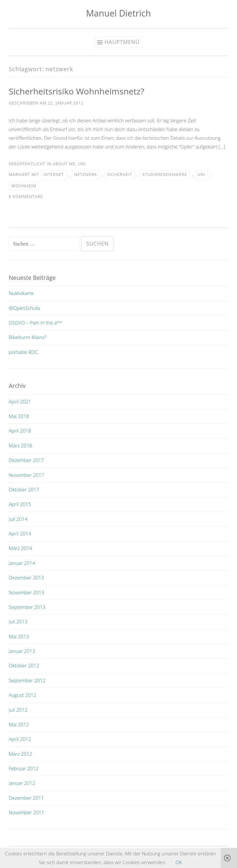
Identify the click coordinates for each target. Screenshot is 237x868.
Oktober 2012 (24, 665)
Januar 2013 (22, 651)
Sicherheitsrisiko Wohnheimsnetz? (77, 91)
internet (53, 175)
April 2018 (20, 431)
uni (82, 164)
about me (64, 164)
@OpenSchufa (24, 308)
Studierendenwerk (165, 175)
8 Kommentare (26, 197)
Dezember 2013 (26, 577)
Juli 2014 (18, 519)
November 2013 (26, 592)
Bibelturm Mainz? (28, 337)
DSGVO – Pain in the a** (36, 323)
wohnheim (24, 186)
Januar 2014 (22, 563)
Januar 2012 (22, 783)
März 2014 (20, 548)
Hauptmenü (122, 42)
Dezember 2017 (26, 460)
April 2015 (20, 504)
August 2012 (23, 695)
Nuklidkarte (21, 293)
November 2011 (26, 812)
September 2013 (27, 607)
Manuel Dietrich (119, 13)
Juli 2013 (18, 621)
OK (179, 862)
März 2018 (20, 445)
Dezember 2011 (26, 798)
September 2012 (27, 680)
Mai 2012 (19, 724)
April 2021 (20, 401)
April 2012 (20, 739)
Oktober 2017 (24, 489)
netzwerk (86, 175)
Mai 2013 (19, 636)
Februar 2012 (24, 768)
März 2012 (20, 754)
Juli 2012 (18, 710)
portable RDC (23, 352)
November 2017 (26, 475)
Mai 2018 (19, 416)
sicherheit (120, 175)
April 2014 (20, 533)
